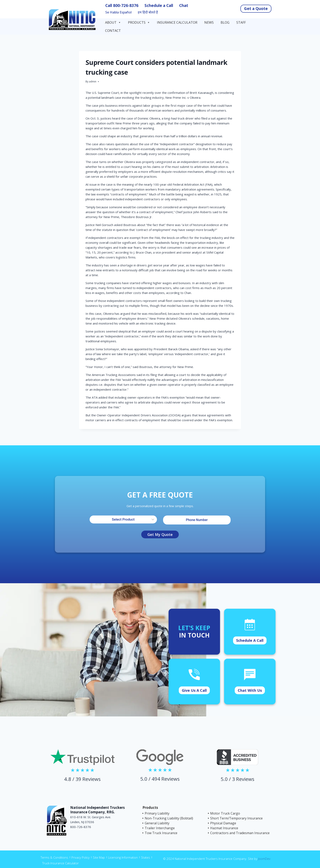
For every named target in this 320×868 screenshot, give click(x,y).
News (209, 22)
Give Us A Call (194, 690)
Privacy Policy (81, 857)
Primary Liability (157, 813)
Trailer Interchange (160, 828)
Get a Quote (256, 9)
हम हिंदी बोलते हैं (148, 12)
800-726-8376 (126, 6)
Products (139, 22)
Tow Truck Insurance (161, 833)
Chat (184, 6)
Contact (113, 31)
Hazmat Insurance (224, 828)
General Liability (157, 823)
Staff (241, 22)
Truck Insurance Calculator (61, 863)
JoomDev (264, 859)
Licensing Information (123, 857)
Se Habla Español (118, 12)
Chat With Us (250, 690)
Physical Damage (223, 823)
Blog (225, 22)
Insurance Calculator (177, 22)
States (146, 857)
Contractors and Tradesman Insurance (240, 833)
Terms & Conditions (54, 857)
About (113, 22)
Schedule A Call (250, 640)
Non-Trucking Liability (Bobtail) (169, 818)
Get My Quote (160, 534)
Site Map (99, 857)
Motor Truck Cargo (225, 813)
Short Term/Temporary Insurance (236, 818)
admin (93, 81)
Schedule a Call (159, 6)
